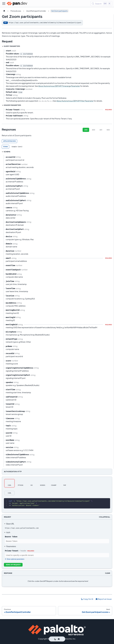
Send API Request (13, 565)
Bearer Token (11, 537)
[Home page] (4, 11)
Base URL (10, 524)
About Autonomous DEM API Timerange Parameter (59, 86)
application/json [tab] (10, 141)
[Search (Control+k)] (101, 4)
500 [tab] (108, 130)
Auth (8, 532)
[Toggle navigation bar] (4, 4)
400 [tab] (94, 130)
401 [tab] (101, 130)
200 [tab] (86, 130)
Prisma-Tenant (12, 551)
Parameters (11, 546)
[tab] (5, 147)
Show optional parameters (14, 559)
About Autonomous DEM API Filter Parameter (75, 101)
